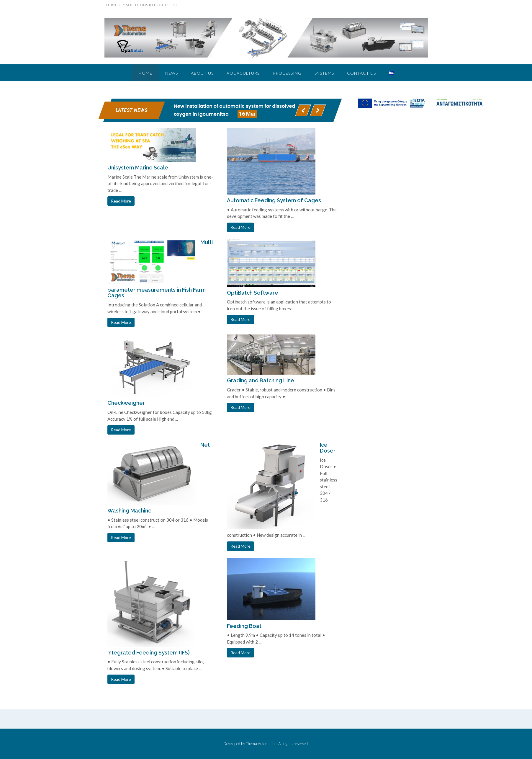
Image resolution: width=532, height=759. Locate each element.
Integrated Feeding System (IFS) (149, 653)
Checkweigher (126, 403)
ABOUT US (202, 73)
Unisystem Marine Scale (138, 168)
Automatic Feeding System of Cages (274, 200)
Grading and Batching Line (261, 380)
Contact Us (361, 73)
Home (145, 73)
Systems (324, 73)
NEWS (172, 73)
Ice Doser (328, 448)
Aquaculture (243, 73)
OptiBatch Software (253, 293)
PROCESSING (287, 73)
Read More (121, 201)
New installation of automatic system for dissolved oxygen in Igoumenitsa (234, 110)
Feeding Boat (244, 626)
